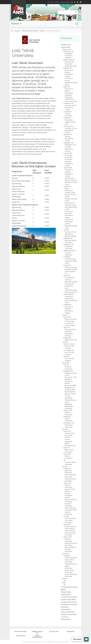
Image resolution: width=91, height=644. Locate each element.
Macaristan (66, 363)
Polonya (42, 31)
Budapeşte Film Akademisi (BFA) (70, 389)
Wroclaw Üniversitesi (68, 540)
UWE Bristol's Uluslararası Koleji (71, 100)
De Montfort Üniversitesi (69, 156)
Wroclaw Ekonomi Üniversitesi (71, 544)
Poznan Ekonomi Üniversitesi (70, 534)
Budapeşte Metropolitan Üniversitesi (69, 406)
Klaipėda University (71, 340)
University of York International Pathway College (70, 234)
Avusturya (66, 554)
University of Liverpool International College (69, 173)
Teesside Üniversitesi (68, 254)
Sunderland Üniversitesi (69, 248)
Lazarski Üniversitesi (68, 513)
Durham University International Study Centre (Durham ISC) (71, 270)
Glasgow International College (69, 139)
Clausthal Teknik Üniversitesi (70, 463)
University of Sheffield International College (69, 310)
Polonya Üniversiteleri (69, 614)
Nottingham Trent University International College (70, 148)
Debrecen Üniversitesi (68, 414)
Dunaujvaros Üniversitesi (69, 426)
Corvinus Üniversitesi (68, 397)
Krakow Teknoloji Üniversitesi (70, 476)
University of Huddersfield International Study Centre (71, 299)
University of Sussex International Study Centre (71, 82)
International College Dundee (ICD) (70, 122)
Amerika (65, 342)
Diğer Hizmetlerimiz (37, 636)
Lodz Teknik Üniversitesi (69, 521)
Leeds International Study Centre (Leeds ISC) (71, 290)
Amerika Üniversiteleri (69, 597)
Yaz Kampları (21, 636)
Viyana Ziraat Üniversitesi (69, 571)
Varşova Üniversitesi (68, 486)
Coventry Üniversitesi (68, 115)
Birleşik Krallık (67, 49)
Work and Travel (21, 632)
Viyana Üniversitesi (71, 558)
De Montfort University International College (69, 163)
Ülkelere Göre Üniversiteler (30, 31)
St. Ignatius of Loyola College (70, 324)
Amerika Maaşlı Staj (37, 632)
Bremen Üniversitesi (68, 457)
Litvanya (65, 315)
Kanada (65, 578)
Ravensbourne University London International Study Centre (71, 206)
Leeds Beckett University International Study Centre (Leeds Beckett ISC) (71, 282)
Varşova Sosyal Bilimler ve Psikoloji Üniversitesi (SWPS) (70, 493)
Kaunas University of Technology (71, 320)
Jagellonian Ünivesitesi (68, 472)
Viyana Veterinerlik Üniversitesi (71, 575)
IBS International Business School (70, 393)
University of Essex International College (71, 130)
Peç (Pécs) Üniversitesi (68, 368)
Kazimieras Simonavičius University (69, 334)
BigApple (16, 24)
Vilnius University (70, 330)
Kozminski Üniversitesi (68, 505)
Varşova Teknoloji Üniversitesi (71, 501)
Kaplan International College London (70, 191)
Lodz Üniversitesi (70, 518)
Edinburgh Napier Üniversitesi (70, 241)
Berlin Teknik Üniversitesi (69, 451)
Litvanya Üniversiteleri (69, 602)
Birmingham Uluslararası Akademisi (69, 56)
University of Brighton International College (69, 73)
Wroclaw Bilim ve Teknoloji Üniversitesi (70, 549)
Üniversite (17, 31)
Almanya (65, 429)
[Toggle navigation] (77, 24)
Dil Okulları (54, 632)
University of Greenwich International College (69, 214)
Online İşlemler (65, 2)
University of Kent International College (70, 108)
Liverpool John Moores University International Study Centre (71, 181)
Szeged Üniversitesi (68, 420)
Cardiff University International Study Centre (71, 261)
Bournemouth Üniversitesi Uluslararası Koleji (71, 64)
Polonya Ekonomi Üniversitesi (70, 480)
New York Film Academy (69, 347)
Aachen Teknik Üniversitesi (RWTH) (70, 435)
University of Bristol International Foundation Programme (69, 93)
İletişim (32, 642)
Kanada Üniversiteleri (68, 599)
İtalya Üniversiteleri (68, 612)
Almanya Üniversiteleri (69, 604)
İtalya (64, 583)
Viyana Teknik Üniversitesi (69, 561)
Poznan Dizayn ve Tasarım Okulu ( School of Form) (71, 529)
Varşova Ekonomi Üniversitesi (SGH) (71, 509)
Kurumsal (26, 642)
